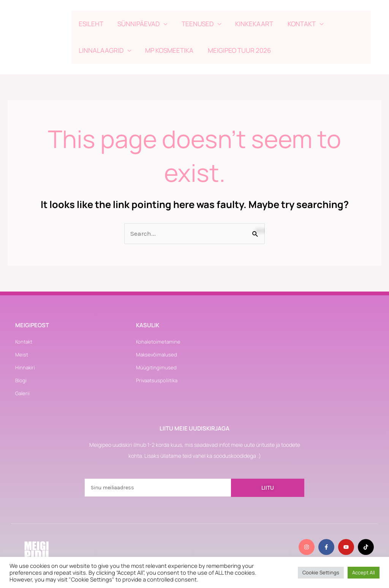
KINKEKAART (250, 24)
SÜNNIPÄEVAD (137, 24)
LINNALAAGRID (100, 50)
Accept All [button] (364, 572)
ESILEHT (90, 24)
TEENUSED (194, 24)
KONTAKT (296, 24)
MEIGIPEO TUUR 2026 (236, 50)
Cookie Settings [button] (321, 572)
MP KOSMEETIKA (167, 50)
